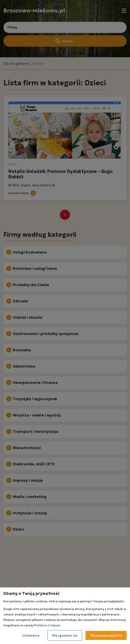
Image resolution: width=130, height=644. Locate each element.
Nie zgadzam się (65, 635)
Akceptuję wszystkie (106, 635)
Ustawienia (31, 635)
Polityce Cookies (47, 625)
